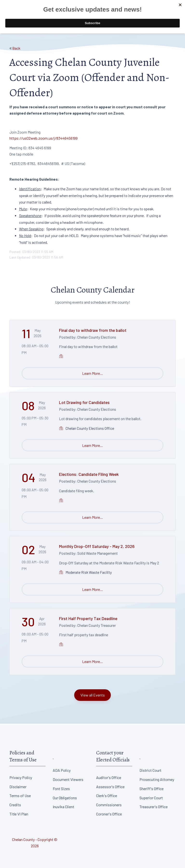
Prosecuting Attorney (157, 779)
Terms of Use (20, 796)
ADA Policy (62, 770)
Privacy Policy (21, 777)
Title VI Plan (19, 814)
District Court (150, 770)
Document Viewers (68, 779)
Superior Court (151, 798)
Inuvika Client (63, 807)
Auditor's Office (109, 777)
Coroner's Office (109, 814)
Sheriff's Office (152, 789)
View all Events (93, 695)
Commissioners (109, 805)
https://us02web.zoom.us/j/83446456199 (43, 138)
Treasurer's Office (154, 807)
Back (16, 48)
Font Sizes (61, 789)
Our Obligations (65, 798)
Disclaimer (18, 787)
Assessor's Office (110, 787)
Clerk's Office (107, 796)
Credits (15, 805)
